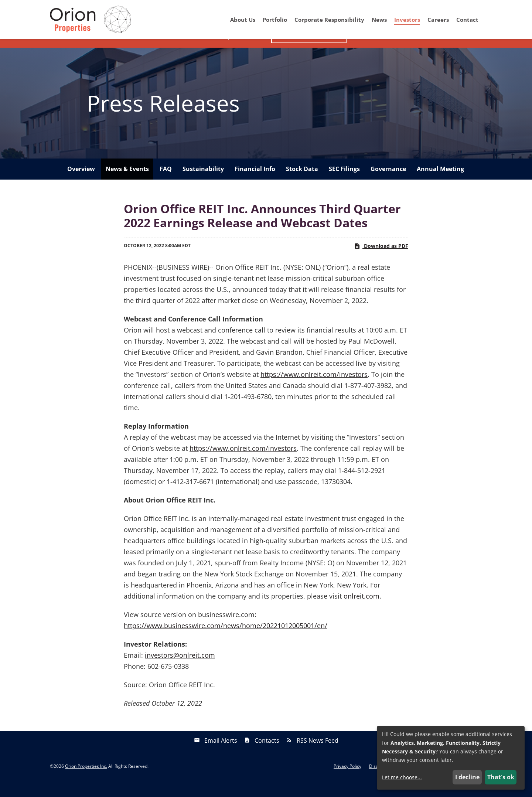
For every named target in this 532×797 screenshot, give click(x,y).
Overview (81, 183)
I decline (467, 777)
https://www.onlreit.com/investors (314, 388)
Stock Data (302, 183)
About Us (243, 20)
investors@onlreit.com (180, 669)
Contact (467, 20)
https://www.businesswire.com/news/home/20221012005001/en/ (226, 639)
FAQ (166, 183)
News (379, 20)
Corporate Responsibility (329, 20)
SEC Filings (344, 183)
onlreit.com (362, 610)
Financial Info (255, 183)
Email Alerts (221, 754)
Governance (388, 183)
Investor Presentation (309, 50)
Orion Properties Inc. (86, 780)
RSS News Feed (318, 754)
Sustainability (203, 183)
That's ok (501, 777)
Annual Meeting (440, 183)
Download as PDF (381, 259)
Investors (407, 20)
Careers (438, 20)
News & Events (127, 183)
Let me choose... (402, 777)
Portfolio (275, 20)
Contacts (267, 754)
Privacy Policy (347, 780)
